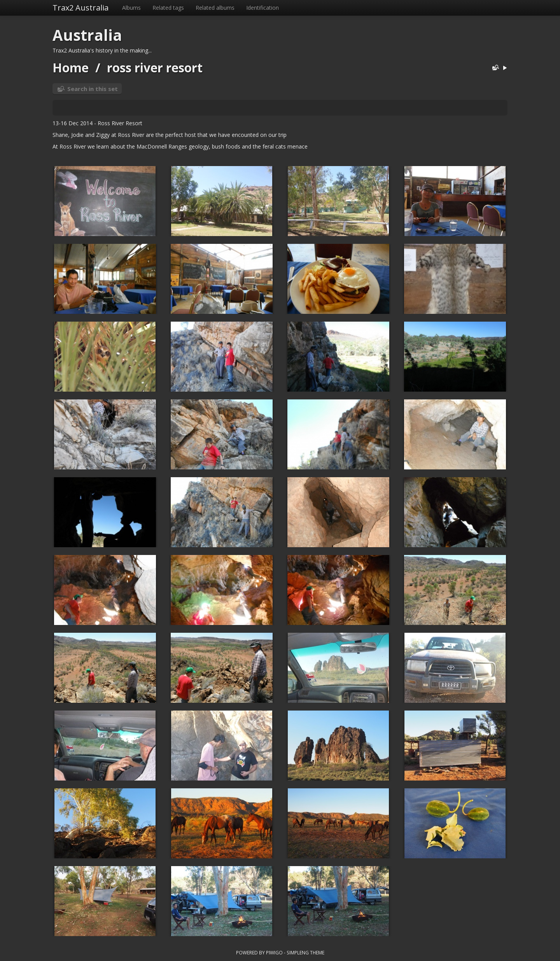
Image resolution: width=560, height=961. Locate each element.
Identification (262, 8)
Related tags (168, 8)
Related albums (215, 8)
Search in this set (93, 89)
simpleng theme (305, 952)
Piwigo (274, 952)
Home (71, 67)
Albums (131, 8)
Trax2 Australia (80, 8)
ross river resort (155, 67)
